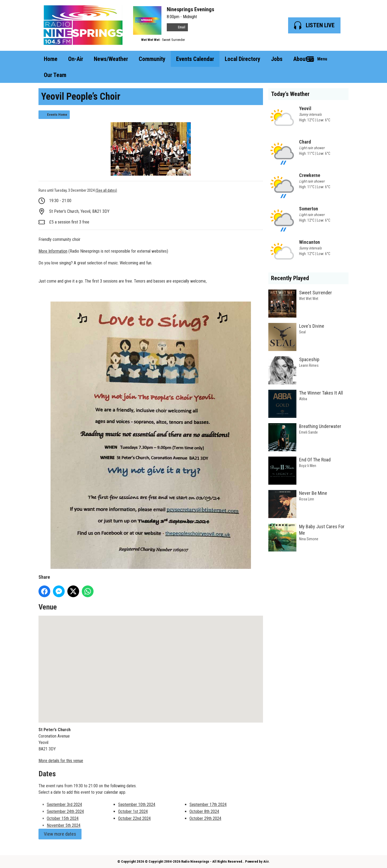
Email (177, 27)
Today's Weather (290, 94)
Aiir (266, 861)
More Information (53, 251)
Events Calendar (195, 59)
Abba (303, 399)
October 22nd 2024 (134, 818)
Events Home (57, 115)
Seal (302, 332)
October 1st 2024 (133, 811)
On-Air (76, 59)
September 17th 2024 (208, 805)
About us (304, 59)
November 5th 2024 (64, 825)
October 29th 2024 (205, 818)
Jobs (277, 59)
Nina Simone (309, 539)
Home (51, 59)
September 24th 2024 (65, 811)
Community (152, 59)
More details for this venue (61, 761)
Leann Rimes (309, 365)
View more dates (60, 834)
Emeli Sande (308, 432)
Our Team (55, 75)
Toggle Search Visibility (340, 59)
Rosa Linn (307, 499)
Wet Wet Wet (150, 40)
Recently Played (290, 278)
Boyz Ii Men (308, 466)
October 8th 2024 (204, 811)
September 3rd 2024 (64, 805)
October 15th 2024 (63, 818)
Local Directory (243, 59)
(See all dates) (106, 190)
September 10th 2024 (137, 805)
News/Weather (111, 59)
